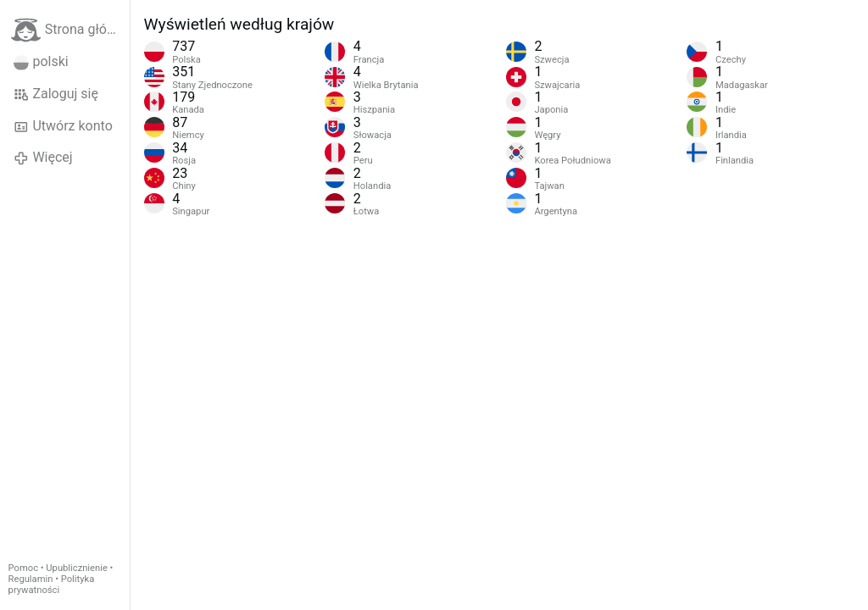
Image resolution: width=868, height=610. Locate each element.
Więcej (43, 158)
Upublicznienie (77, 568)
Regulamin (31, 579)
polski (41, 62)
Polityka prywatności (52, 585)
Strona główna (70, 30)
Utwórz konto (63, 126)
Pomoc (23, 568)
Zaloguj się (56, 94)
